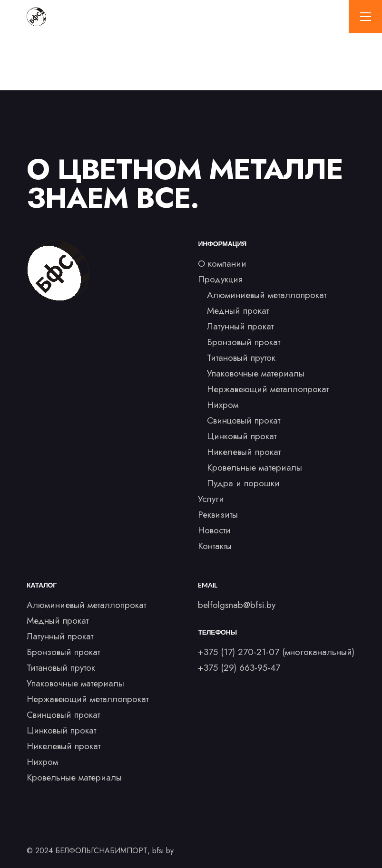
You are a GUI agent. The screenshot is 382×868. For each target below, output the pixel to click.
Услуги (211, 499)
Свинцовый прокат (244, 420)
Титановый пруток (241, 358)
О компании (222, 264)
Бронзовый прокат (244, 342)
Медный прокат (238, 311)
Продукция (220, 279)
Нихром (223, 405)
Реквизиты (218, 515)
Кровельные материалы (255, 468)
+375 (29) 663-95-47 (239, 668)
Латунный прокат (240, 326)
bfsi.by (163, 851)
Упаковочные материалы (256, 373)
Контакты (215, 546)
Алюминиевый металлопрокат (267, 295)
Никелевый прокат (244, 452)
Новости (214, 530)
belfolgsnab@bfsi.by (237, 605)
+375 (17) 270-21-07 (239, 652)
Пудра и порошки (243, 483)
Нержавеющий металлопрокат (268, 389)
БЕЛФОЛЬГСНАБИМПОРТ (101, 851)
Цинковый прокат (242, 436)
